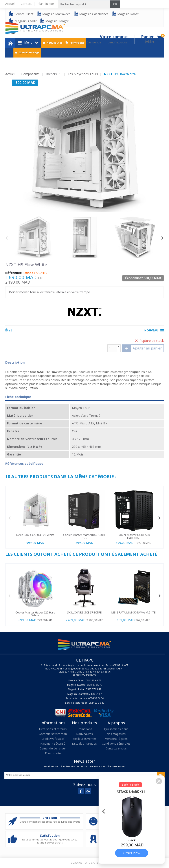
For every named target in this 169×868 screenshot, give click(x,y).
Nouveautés (54, 43)
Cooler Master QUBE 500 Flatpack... (134, 536)
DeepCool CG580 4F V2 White (35, 535)
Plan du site (53, 753)
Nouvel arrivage (29, 52)
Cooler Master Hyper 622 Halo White (35, 614)
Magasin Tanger (54, 21)
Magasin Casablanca (91, 14)
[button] (159, 781)
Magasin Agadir (23, 21)
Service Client (21, 14)
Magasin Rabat (125, 14)
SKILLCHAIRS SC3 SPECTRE (84, 612)
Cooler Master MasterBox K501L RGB (84, 536)
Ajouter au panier (142, 348)
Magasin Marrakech (53, 14)
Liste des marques (84, 743)
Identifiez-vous (117, 42)
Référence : (14, 273)
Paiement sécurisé (53, 743)
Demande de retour (53, 748)
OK (115, 4)
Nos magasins (116, 734)
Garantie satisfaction (53, 734)
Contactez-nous (116, 748)
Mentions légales (116, 739)
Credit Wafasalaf (53, 739)
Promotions (77, 43)
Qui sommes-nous (116, 729)
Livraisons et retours (53, 729)
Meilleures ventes (85, 739)
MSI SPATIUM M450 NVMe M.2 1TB (134, 612)
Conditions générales (116, 743)
